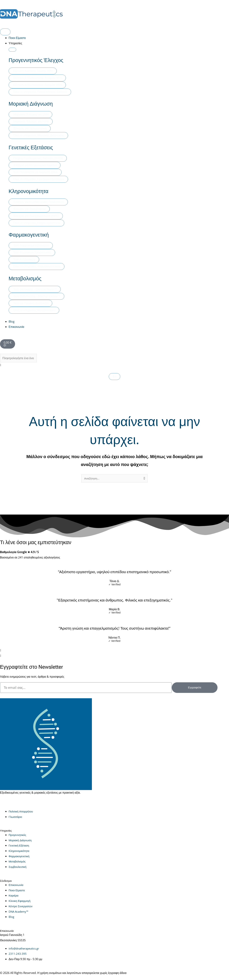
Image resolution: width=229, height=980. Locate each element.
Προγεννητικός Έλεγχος (36, 60)
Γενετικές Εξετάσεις (31, 148)
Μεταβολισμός (25, 279)
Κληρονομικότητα (29, 191)
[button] (114, 365)
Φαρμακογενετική (29, 235)
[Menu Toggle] (5, 32)
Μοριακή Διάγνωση (31, 104)
